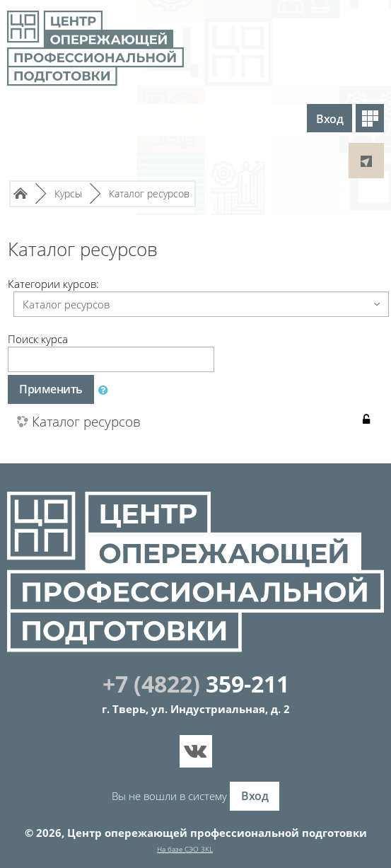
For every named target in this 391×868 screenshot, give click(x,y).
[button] (106, 390)
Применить (51, 389)
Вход (329, 119)
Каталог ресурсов (90, 422)
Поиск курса (38, 339)
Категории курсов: (53, 284)
